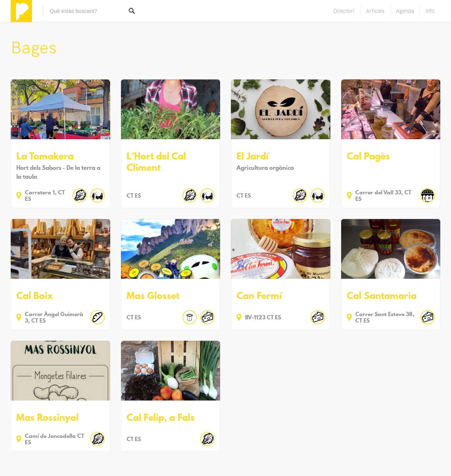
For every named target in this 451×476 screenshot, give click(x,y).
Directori (344, 11)
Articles (375, 11)
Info (430, 11)
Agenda (405, 11)
